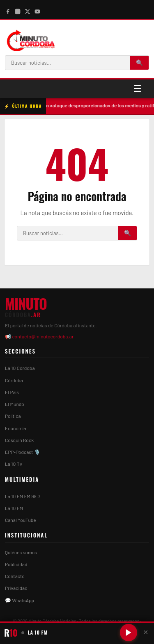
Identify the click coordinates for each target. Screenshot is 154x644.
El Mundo (15, 404)
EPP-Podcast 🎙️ (23, 452)
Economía (16, 428)
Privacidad (16, 588)
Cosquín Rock (19, 440)
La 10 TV (14, 464)
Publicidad (16, 564)
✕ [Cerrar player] (146, 632)
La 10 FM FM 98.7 (23, 496)
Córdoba (14, 380)
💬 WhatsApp (20, 600)
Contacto (15, 576)
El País (12, 392)
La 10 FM (14, 508)
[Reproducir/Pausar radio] (129, 633)
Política (13, 416)
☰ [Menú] (138, 89)
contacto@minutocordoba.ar (43, 336)
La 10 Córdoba (20, 368)
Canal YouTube (21, 520)
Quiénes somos (21, 552)
